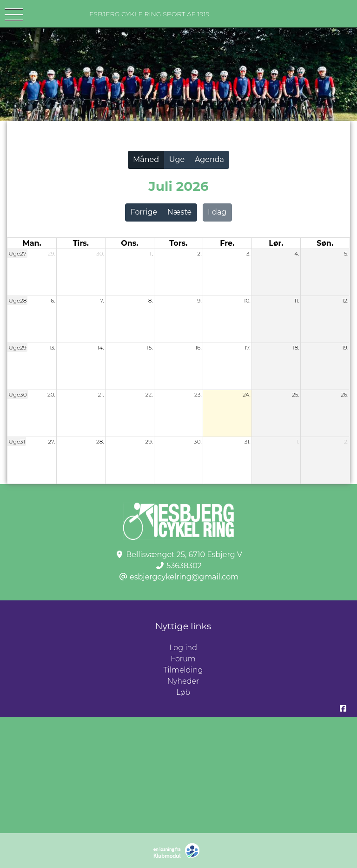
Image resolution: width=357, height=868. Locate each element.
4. (297, 253)
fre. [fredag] (227, 243)
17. (248, 347)
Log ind (263, 648)
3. (248, 253)
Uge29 (17, 347)
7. (102, 300)
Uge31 (17, 441)
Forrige (144, 212)
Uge (177, 159)
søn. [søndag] (325, 243)
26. (344, 394)
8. (151, 300)
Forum (183, 659)
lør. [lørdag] (276, 243)
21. (101, 394)
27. (51, 441)
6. (53, 300)
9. (199, 300)
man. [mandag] (32, 243)
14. (101, 347)
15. (150, 347)
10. (247, 300)
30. (100, 253)
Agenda (209, 159)
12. (345, 300)
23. (198, 394)
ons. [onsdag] (129, 243)
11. (297, 300)
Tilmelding (183, 670)
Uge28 (17, 300)
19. (345, 347)
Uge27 (17, 253)
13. (52, 347)
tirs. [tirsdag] (81, 243)
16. (198, 347)
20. (51, 394)
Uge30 (17, 394)
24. (247, 394)
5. (346, 253)
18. (296, 347)
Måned (146, 159)
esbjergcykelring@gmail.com (184, 577)
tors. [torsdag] (178, 243)
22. (149, 394)
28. (100, 441)
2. (200, 253)
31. (248, 441)
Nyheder (183, 681)
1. (151, 253)
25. (296, 394)
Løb (183, 692)
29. (52, 253)
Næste (179, 212)
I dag (217, 212)
